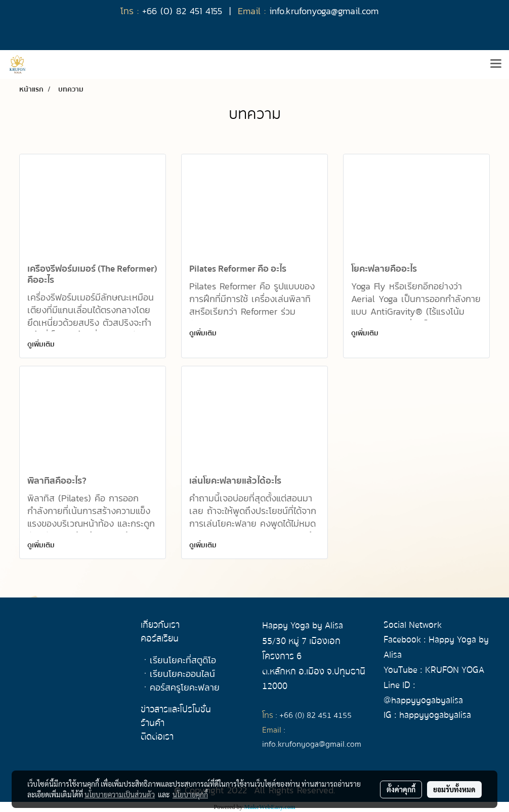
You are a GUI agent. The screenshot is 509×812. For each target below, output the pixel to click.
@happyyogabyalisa (423, 700)
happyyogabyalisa (435, 715)
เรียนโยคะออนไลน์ (182, 674)
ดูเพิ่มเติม (41, 345)
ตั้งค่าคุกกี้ (401, 789)
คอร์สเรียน (160, 639)
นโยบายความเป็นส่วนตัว (120, 794)
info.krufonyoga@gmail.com (312, 744)
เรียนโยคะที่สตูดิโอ (183, 660)
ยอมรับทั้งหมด (454, 789)
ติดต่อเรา (157, 737)
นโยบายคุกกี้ (190, 794)
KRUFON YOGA (455, 670)
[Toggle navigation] (496, 64)
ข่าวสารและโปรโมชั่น (176, 710)
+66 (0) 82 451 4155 (315, 715)
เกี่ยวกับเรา (160, 625)
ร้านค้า (153, 723)
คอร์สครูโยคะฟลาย (185, 687)
